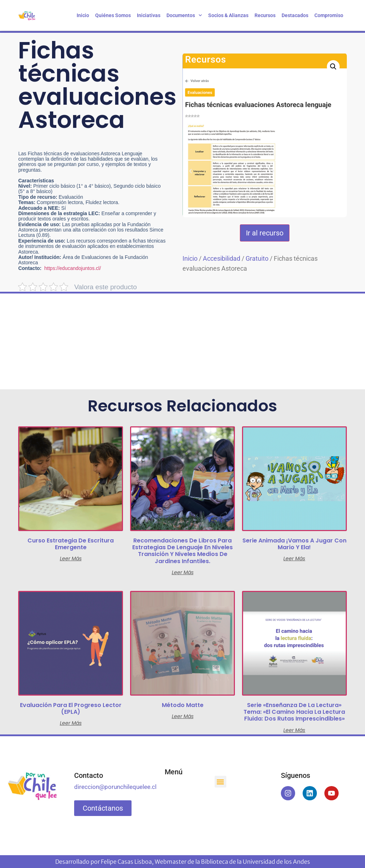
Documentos (184, 15)
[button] (333, 67)
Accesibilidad (222, 258)
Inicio (83, 15)
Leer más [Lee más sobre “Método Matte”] (183, 716)
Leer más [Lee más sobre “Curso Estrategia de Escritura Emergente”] (71, 558)
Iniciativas (149, 15)
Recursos (265, 15)
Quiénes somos (113, 15)
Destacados (295, 15)
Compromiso (329, 15)
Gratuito (257, 258)
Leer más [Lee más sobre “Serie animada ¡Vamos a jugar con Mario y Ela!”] (294, 558)
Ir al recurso (265, 233)
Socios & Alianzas (228, 15)
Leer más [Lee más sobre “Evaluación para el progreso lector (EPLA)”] (71, 723)
